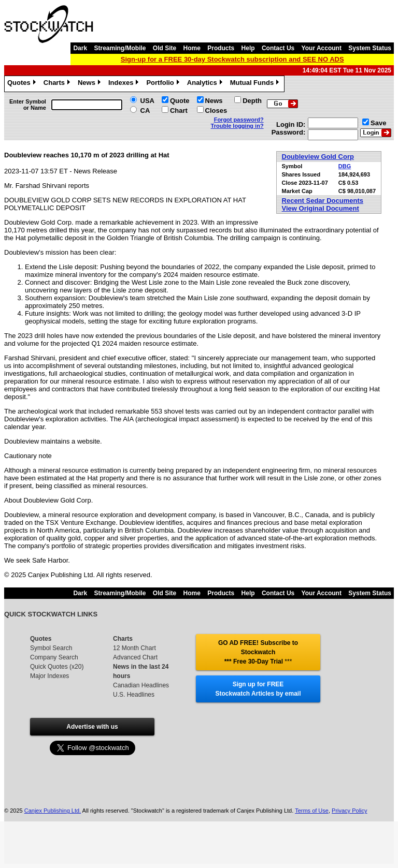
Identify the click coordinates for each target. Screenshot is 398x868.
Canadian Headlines (141, 685)
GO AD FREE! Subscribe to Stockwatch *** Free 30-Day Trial (258, 652)
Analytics (206, 84)
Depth (252, 101)
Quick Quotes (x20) (57, 667)
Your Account (322, 48)
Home (192, 48)
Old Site (165, 48)
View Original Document (321, 208)
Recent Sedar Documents (323, 201)
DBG (345, 166)
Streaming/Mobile (120, 48)
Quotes (23, 84)
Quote (180, 101)
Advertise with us (92, 727)
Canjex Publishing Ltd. (53, 811)
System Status (370, 48)
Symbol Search (51, 648)
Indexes (125, 84)
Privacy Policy (349, 811)
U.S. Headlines (134, 695)
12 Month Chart (134, 648)
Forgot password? (239, 120)
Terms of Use (312, 811)
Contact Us (278, 48)
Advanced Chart (135, 657)
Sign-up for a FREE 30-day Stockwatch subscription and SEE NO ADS (232, 59)
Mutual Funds (256, 84)
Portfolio (164, 84)
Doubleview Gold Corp (318, 157)
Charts (58, 84)
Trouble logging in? (237, 126)
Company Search (54, 657)
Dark (80, 48)
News (90, 84)
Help (248, 48)
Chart (179, 111)
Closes (216, 111)
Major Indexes (49, 676)
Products (221, 48)
